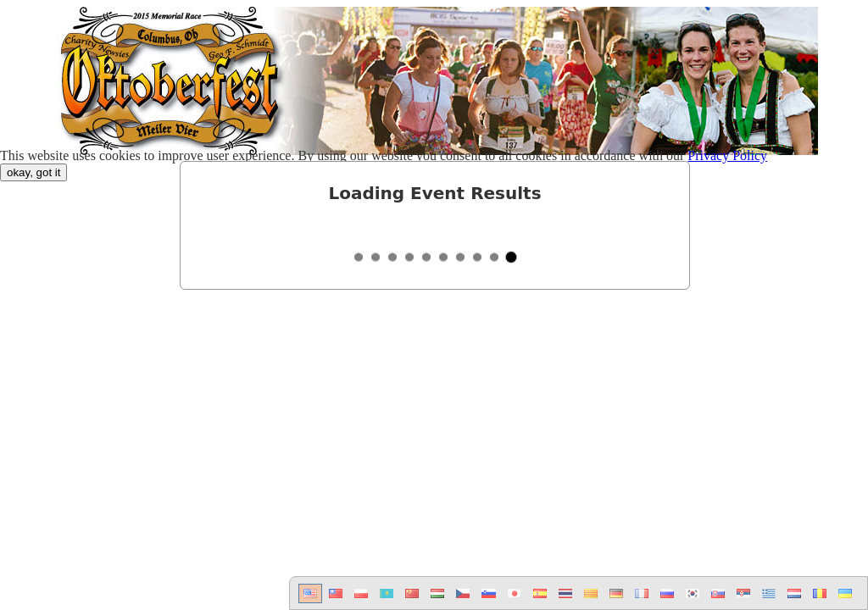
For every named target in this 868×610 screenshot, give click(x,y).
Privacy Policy (727, 155)
